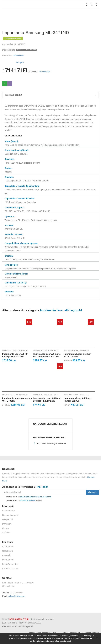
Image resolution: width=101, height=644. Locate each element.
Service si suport (10, 515)
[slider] (8, 62)
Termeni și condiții (92, 633)
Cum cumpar (9, 511)
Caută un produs (10, 568)
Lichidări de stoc (10, 564)
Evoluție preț (45, 72)
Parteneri (7, 524)
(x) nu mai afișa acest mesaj (58, 641)
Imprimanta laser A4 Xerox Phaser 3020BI (78, 399)
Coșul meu (7, 551)
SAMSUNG (19, 56)
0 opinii (20, 63)
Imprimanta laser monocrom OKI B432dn (17, 399)
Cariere (6, 528)
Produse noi (8, 560)
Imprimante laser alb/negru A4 (15, 351)
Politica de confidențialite (71, 633)
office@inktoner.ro (17, 596)
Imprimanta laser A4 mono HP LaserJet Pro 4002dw (47, 355)
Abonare (92, 492)
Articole (6, 533)
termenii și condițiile (28, 500)
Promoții (6, 555)
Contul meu (8, 546)
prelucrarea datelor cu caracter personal (36, 497)
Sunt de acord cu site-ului (22, 500)
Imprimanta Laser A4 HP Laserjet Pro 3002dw (15, 355)
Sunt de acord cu (27, 497)
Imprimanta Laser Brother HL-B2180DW (77, 355)
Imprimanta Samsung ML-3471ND (49, 443)
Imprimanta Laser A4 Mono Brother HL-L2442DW (47, 399)
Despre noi (8, 519)
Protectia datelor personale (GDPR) (42, 633)
